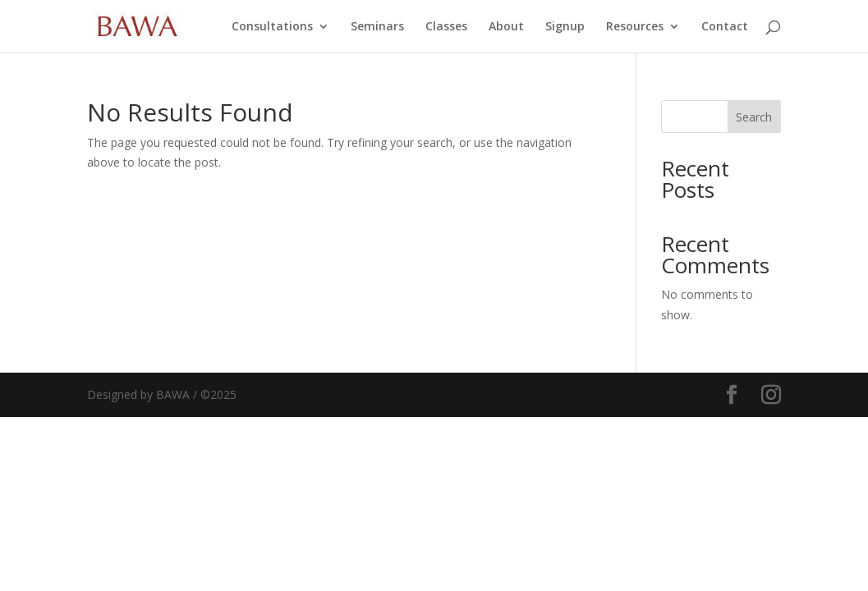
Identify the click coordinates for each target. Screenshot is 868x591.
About (506, 27)
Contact (725, 27)
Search (754, 117)
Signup (565, 27)
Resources (635, 27)
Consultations (272, 27)
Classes (446, 27)
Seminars (377, 27)
